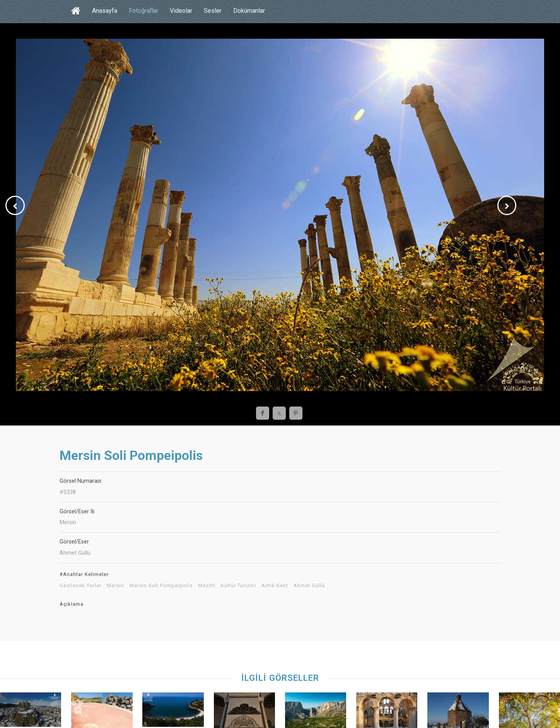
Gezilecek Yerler (80, 586)
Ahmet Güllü (309, 586)
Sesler (213, 11)
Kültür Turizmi (238, 586)
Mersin (115, 586)
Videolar (181, 11)
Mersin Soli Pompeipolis (161, 586)
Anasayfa (105, 11)
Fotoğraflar (143, 11)
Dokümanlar (249, 11)
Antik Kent (275, 586)
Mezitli (207, 586)
